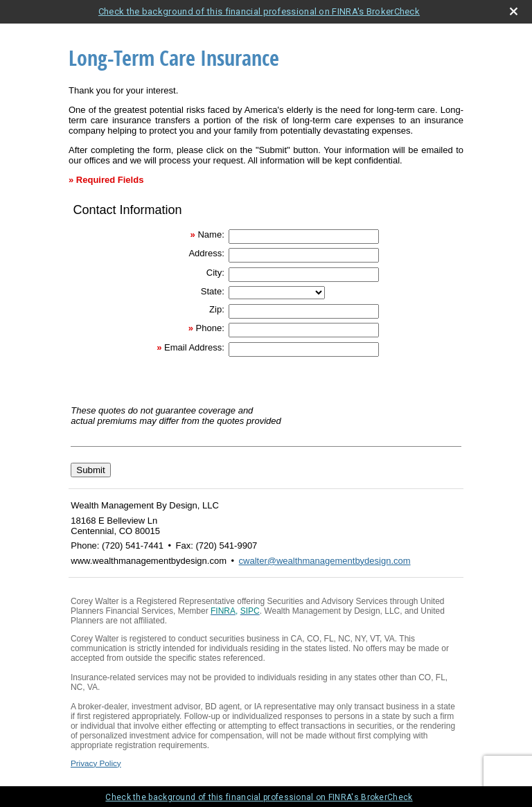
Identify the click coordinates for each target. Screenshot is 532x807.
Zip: (217, 309)
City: (215, 273)
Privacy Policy (96, 763)
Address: (206, 253)
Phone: (210, 328)
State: (213, 291)
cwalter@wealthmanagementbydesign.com (325, 561)
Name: (211, 234)
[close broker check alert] (514, 11)
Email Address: (194, 347)
